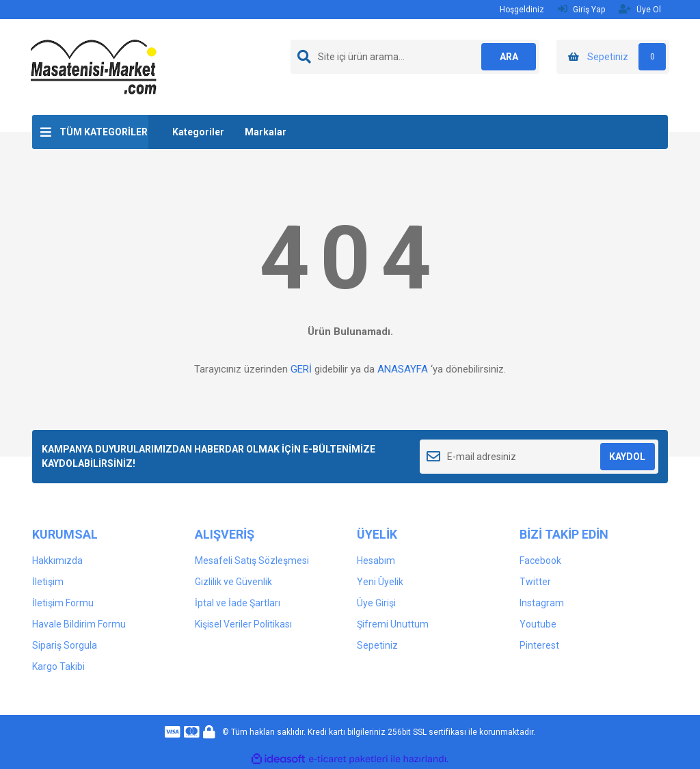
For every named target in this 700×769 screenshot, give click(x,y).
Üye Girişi (376, 603)
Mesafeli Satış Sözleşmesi (252, 561)
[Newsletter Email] (539, 457)
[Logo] (94, 66)
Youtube (538, 624)
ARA (509, 57)
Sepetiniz (377, 645)
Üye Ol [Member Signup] (640, 9)
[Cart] (613, 57)
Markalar (266, 132)
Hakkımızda (57, 561)
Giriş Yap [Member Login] (581, 9)
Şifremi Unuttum (393, 624)
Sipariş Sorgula (65, 645)
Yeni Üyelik (380, 582)
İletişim (48, 582)
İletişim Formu (63, 603)
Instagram (542, 603)
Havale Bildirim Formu (79, 624)
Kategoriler (198, 132)
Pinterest (539, 645)
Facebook (540, 561)
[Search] (415, 57)
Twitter (535, 582)
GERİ (301, 369)
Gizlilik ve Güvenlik (233, 582)
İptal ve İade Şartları (238, 603)
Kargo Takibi (58, 666)
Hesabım (376, 561)
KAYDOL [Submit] (627, 457)
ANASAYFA (403, 369)
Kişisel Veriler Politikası (243, 624)
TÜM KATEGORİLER (104, 132)
